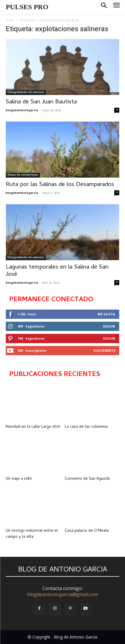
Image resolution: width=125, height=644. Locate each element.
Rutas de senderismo (23, 175)
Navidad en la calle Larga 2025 (33, 427)
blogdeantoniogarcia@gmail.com (63, 594)
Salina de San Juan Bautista (41, 102)
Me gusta (106, 314)
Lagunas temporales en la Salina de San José (57, 271)
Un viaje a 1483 (19, 479)
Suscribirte (104, 350)
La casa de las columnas (86, 427)
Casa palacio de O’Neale (87, 531)
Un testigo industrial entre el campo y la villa (32, 534)
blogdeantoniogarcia (22, 111)
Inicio (10, 20)
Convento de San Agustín (87, 479)
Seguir (109, 326)
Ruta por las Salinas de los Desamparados (60, 185)
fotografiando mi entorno (26, 92)
